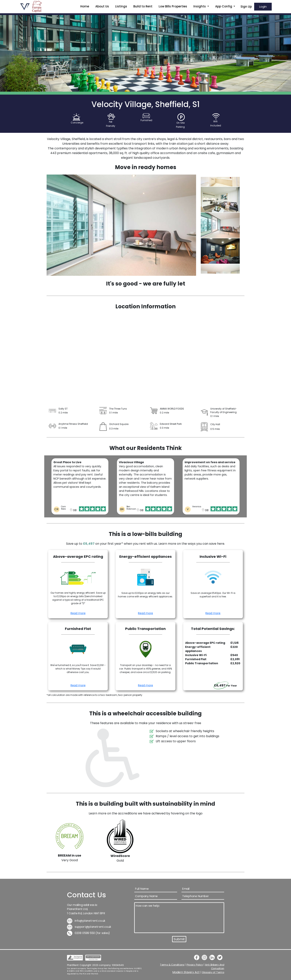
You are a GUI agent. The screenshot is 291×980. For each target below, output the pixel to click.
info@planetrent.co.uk (86, 921)
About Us (102, 6)
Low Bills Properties (173, 6)
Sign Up (246, 7)
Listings (121, 6)
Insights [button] (200, 6)
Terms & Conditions (172, 965)
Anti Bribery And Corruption (215, 966)
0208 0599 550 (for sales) (88, 933)
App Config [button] (224, 6)
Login (263, 7)
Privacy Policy (195, 965)
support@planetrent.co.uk (89, 927)
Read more (78, 613)
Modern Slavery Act (186, 972)
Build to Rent (143, 6)
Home (85, 6)
